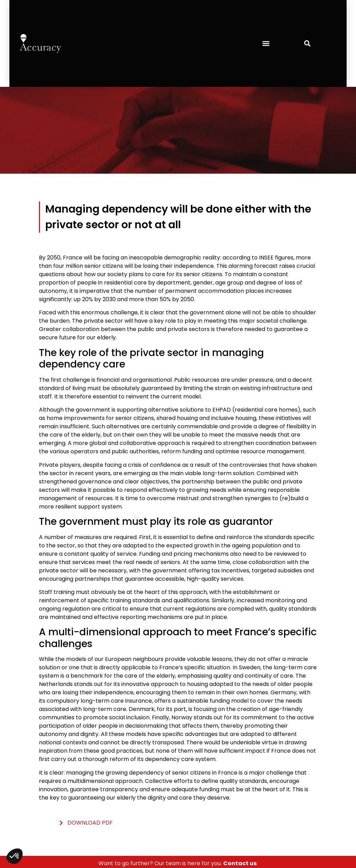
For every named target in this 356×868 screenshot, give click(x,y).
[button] (266, 43)
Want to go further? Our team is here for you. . (178, 863)
